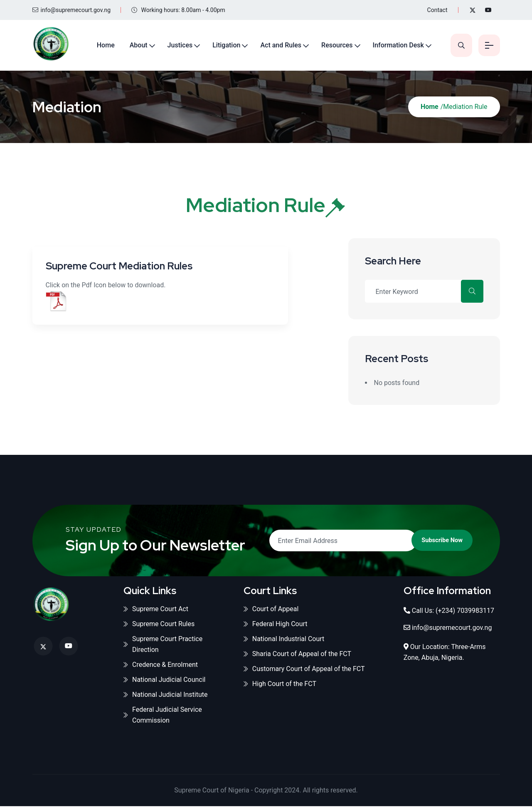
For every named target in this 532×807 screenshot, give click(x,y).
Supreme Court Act (156, 610)
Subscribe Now (427, 541)
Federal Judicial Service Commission (163, 716)
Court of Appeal (271, 610)
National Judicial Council (165, 680)
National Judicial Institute (166, 695)
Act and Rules (276, 45)
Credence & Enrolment (161, 665)
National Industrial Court (284, 640)
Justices (175, 45)
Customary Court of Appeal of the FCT (304, 670)
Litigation (222, 45)
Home (101, 45)
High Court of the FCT (280, 685)
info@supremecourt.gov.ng (72, 10)
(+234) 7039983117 (465, 611)
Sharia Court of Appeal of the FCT (297, 655)
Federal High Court (276, 625)
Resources (332, 45)
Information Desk (393, 45)
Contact (437, 10)
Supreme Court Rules (159, 625)
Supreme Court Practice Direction (163, 645)
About (134, 45)
